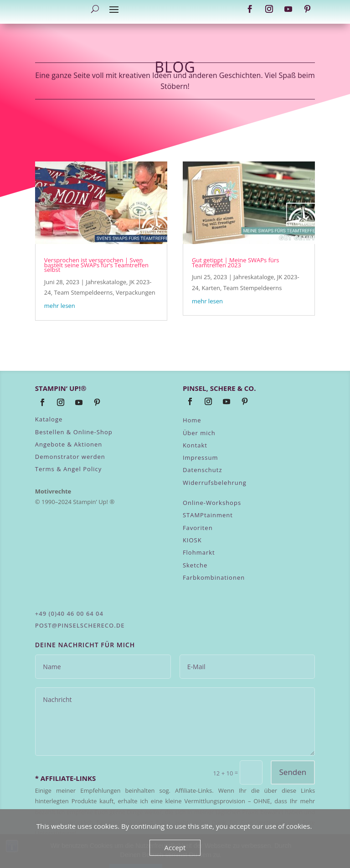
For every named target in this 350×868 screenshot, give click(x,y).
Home (192, 420)
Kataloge (49, 419)
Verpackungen (136, 292)
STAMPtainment (208, 515)
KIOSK (192, 540)
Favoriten (198, 528)
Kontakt (195, 445)
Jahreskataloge (106, 282)
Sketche (195, 565)
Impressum (201, 457)
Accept (175, 847)
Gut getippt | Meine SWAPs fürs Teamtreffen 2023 (236, 262)
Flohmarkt (199, 552)
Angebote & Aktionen (69, 444)
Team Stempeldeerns (83, 292)
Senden (293, 772)
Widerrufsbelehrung (215, 483)
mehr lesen (60, 306)
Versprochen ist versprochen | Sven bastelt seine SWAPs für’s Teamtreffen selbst (96, 265)
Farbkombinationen (214, 577)
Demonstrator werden (70, 457)
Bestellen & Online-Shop (74, 432)
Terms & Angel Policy (68, 469)
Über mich (199, 433)
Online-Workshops (212, 503)
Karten (211, 288)
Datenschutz (203, 470)
